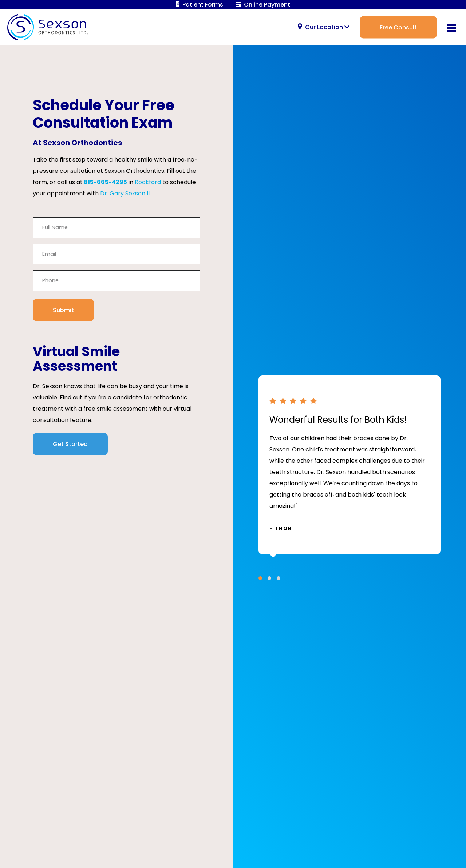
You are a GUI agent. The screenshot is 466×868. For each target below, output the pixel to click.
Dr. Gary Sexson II (125, 193)
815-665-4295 (105, 182)
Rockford (148, 182)
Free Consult (398, 27)
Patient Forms (200, 5)
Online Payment (263, 5)
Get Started (70, 444)
